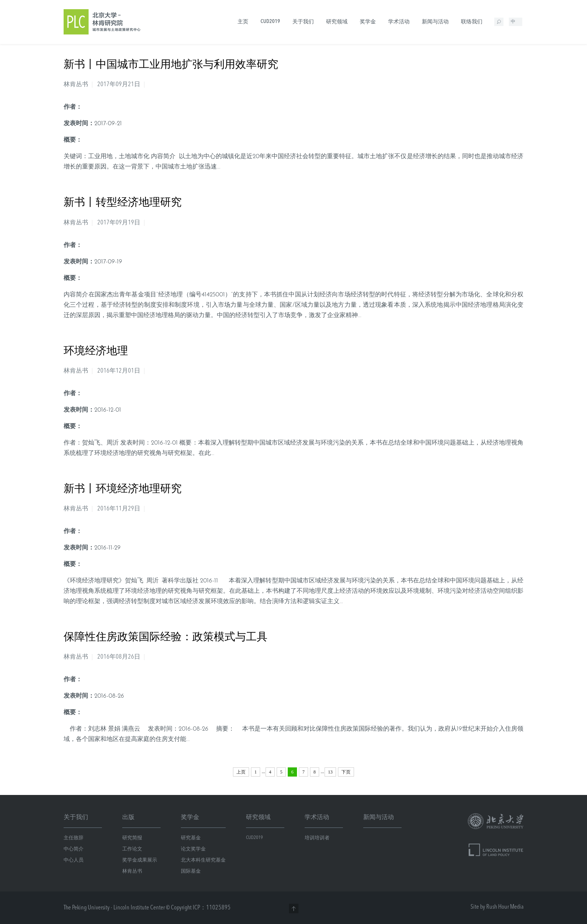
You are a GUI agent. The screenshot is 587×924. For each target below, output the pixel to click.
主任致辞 (74, 838)
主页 (243, 22)
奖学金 (368, 22)
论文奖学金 (193, 849)
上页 (241, 772)
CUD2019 (270, 21)
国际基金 (191, 871)
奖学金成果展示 (140, 860)
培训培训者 (317, 838)
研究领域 (337, 22)
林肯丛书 (132, 871)
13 (330, 772)
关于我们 (303, 22)
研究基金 (191, 838)
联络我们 (472, 22)
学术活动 (399, 22)
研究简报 (132, 838)
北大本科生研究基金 (203, 860)
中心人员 (74, 860)
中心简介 (74, 849)
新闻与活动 (435, 22)
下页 (346, 772)
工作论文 (132, 849)
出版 (128, 818)
